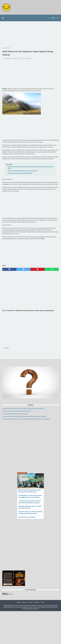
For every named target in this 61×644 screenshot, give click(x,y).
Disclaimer (37, 602)
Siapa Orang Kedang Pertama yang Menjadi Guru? (20, 172)
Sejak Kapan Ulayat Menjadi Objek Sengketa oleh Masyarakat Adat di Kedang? (25, 416)
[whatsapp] (52, 268)
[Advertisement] (30, 33)
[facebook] (9, 268)
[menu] (3, 17)
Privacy (43, 602)
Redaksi (18, 602)
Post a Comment (27, 57)
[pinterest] (38, 268)
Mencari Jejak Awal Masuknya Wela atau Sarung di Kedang (22, 170)
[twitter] (23, 268)
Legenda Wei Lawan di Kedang (27, 517)
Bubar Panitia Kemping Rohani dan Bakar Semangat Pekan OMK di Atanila (24, 408)
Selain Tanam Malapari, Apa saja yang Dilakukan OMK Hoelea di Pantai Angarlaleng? (27, 419)
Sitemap (24, 602)
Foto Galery (30, 602)
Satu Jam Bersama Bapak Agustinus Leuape (16, 414)
